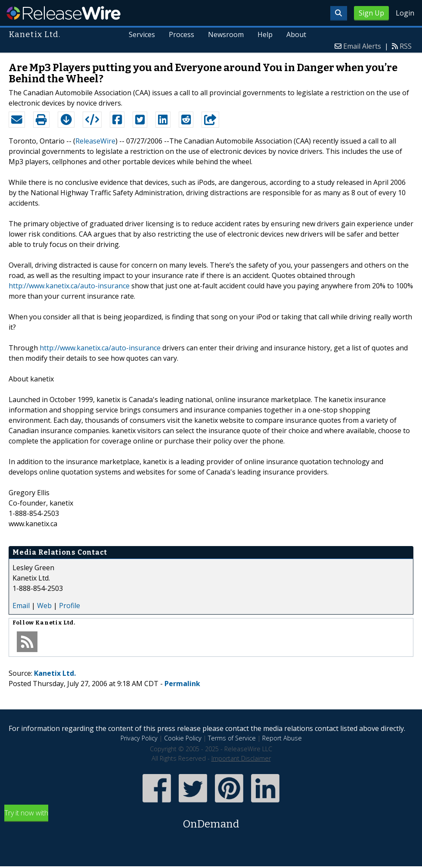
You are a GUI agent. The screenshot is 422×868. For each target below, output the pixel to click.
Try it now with (211, 820)
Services (142, 34)
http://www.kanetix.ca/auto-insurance (69, 286)
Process (182, 34)
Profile (70, 606)
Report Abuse (282, 738)
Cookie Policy (183, 738)
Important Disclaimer (241, 758)
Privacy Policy (139, 738)
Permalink (182, 684)
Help (265, 34)
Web (44, 606)
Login (405, 13)
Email (21, 606)
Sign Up (371, 13)
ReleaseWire (64, 13)
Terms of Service (232, 738)
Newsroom (226, 34)
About (296, 34)
